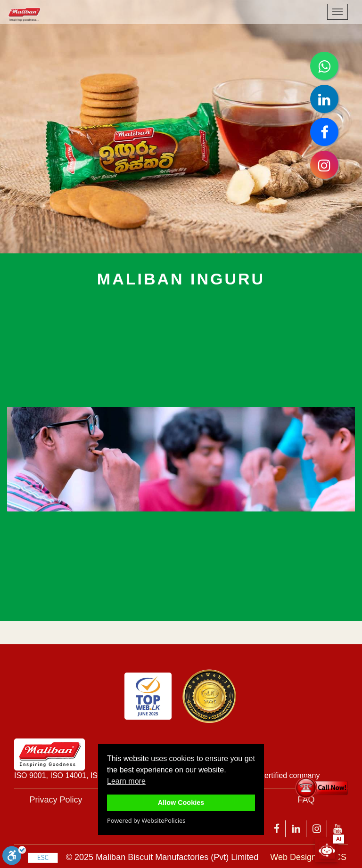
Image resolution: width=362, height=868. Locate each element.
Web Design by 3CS (308, 857)
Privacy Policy (56, 800)
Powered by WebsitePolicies (146, 820)
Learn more (126, 781)
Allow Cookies (181, 803)
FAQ (306, 800)
